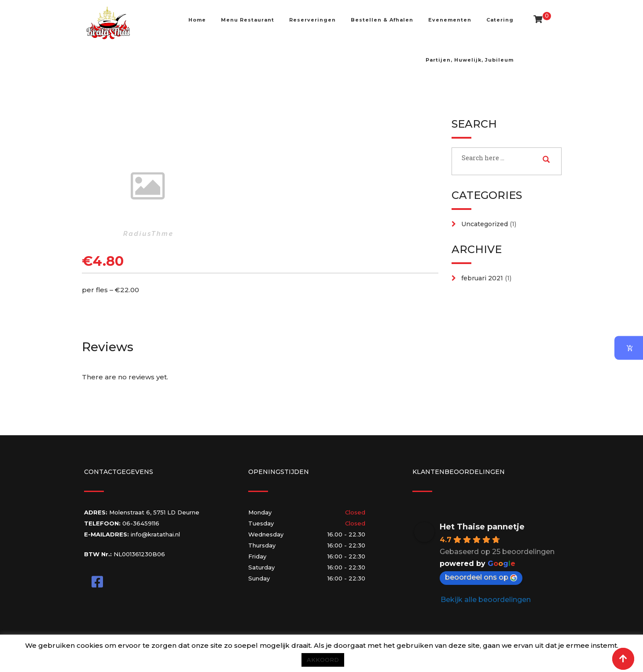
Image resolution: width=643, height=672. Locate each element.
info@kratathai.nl (155, 534)
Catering (500, 20)
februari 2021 (482, 278)
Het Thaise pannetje (482, 527)
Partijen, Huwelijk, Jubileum (470, 60)
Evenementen (450, 20)
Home (197, 20)
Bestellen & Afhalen (382, 20)
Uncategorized (485, 224)
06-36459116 (141, 523)
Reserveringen (312, 20)
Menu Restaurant (248, 20)
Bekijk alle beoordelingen (486, 600)
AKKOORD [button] (323, 660)
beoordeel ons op (481, 577)
